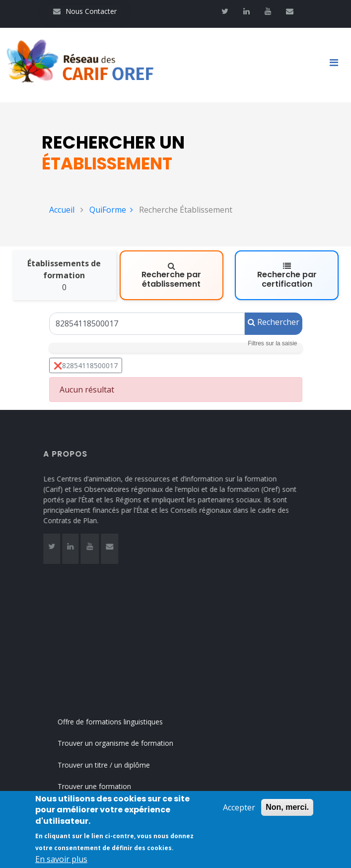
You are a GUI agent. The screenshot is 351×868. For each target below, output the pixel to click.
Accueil (62, 210)
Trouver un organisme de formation (125, 743)
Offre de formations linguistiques (120, 722)
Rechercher (274, 322)
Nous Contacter (85, 11)
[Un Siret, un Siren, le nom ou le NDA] (147, 324)
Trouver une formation (104, 786)
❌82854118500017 (86, 365)
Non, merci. (287, 808)
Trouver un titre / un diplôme (114, 765)
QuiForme (111, 210)
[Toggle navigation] (338, 65)
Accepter (239, 808)
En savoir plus (61, 860)
